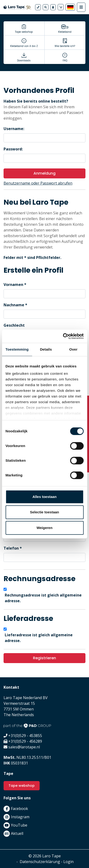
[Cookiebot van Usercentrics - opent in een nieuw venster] (63, 336)
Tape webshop (24, 32)
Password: (13, 149)
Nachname (14, 305)
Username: (14, 129)
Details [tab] (46, 349)
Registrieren (44, 658)
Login (68, 862)
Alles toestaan (45, 497)
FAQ (65, 61)
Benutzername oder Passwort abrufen (38, 183)
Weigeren (44, 528)
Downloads (24, 61)
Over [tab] (73, 349)
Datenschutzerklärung (40, 862)
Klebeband (65, 32)
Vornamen (13, 285)
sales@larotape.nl (24, 747)
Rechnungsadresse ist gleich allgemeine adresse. (43, 598)
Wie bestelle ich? (65, 46)
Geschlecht (14, 325)
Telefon (11, 548)
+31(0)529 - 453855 (25, 736)
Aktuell (17, 833)
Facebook (19, 809)
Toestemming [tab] (17, 349)
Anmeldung (44, 173)
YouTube (19, 825)
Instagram (20, 817)
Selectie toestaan (44, 512)
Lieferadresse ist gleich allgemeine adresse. (39, 638)
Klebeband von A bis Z (24, 46)
